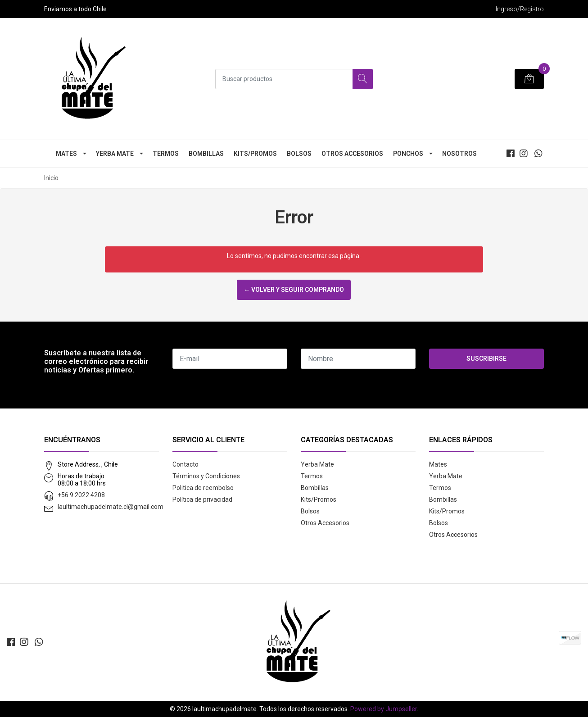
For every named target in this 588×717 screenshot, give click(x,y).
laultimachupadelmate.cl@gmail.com (111, 507)
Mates (66, 154)
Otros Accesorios (352, 154)
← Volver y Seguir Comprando (294, 290)
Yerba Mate (115, 154)
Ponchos (408, 154)
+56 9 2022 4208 (81, 495)
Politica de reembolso (203, 488)
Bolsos (299, 154)
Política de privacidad (202, 499)
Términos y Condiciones (206, 476)
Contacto (185, 464)
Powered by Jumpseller (384, 709)
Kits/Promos (255, 154)
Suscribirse (486, 358)
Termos (166, 154)
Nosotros (459, 154)
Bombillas (206, 154)
